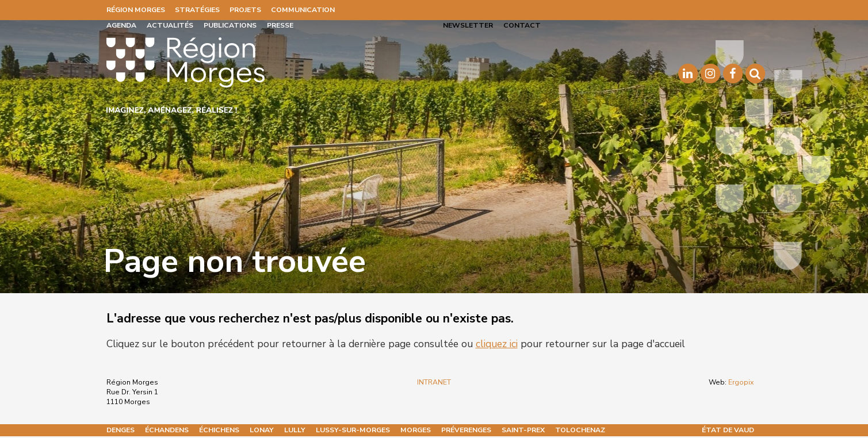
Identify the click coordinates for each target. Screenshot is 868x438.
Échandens (167, 430)
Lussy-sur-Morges (353, 430)
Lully (295, 430)
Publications (230, 25)
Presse (280, 25)
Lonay (262, 430)
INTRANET (434, 382)
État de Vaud (728, 430)
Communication (303, 10)
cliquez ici (497, 344)
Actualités (170, 25)
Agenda (121, 25)
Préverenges (466, 430)
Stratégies (197, 10)
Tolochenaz (580, 430)
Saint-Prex (523, 430)
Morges (416, 430)
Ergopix (741, 382)
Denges (121, 430)
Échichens (219, 430)
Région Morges (136, 10)
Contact (522, 25)
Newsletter (468, 25)
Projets (245, 10)
